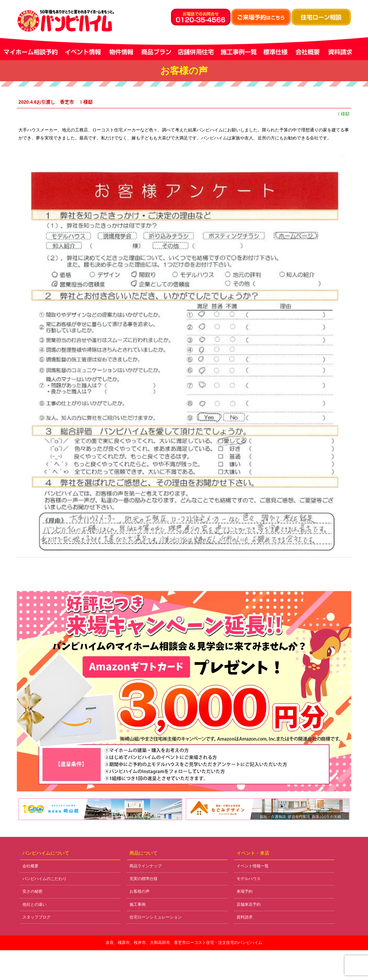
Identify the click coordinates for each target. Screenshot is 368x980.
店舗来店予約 (249, 904)
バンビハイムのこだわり (44, 879)
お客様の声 (140, 891)
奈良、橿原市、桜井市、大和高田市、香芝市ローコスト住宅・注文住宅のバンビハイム (184, 943)
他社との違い (34, 904)
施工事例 (137, 904)
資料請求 (245, 917)
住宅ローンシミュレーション (156, 917)
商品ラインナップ (146, 866)
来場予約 (245, 891)
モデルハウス (249, 879)
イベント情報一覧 (253, 866)
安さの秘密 (32, 891)
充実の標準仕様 (144, 879)
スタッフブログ (36, 917)
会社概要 (30, 866)
